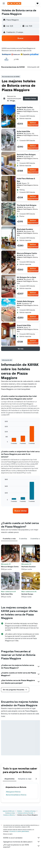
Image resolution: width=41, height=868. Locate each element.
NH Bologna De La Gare (26, 277)
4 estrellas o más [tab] (9, 539)
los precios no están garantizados (19, 831)
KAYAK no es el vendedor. (22, 838)
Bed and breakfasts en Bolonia (16, 795)
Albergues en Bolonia (13, 792)
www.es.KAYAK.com (9, 811)
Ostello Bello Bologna (25, 301)
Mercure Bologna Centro (27, 253)
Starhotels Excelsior (25, 229)
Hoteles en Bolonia (9, 815)
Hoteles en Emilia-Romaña (25, 813)
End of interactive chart (4, 442)
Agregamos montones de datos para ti (22, 842)
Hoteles (20, 811)
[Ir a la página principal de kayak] (14, 3)
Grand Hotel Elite (24, 325)
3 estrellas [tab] (23, 539)
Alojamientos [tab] (10, 779)
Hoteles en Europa (30, 811)
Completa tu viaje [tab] (25, 779)
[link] (21, 511)
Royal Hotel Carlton (25, 107)
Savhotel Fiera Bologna (26, 154)
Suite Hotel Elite (23, 131)
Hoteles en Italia (10, 813)
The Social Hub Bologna (27, 205)
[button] (4, 3)
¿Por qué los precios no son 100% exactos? (22, 846)
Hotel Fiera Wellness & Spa (26, 180)
